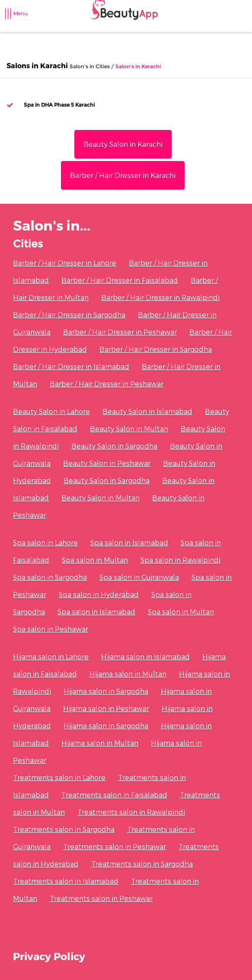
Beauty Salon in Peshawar (107, 463)
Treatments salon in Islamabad (66, 881)
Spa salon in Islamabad (129, 542)
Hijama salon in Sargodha (106, 691)
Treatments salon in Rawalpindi (131, 812)
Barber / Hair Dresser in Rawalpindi (160, 297)
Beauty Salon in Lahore (51, 411)
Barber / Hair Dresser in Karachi (123, 175)
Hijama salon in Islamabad (145, 656)
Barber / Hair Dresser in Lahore (65, 263)
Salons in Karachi (37, 65)
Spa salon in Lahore (45, 542)
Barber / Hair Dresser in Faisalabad (120, 280)
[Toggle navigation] (13, 17)
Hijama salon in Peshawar (106, 708)
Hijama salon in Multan (128, 674)
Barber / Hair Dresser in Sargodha (69, 315)
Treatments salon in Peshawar (115, 846)
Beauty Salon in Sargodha (114, 446)
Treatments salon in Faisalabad (114, 795)
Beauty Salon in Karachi (123, 144)
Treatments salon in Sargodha (64, 829)
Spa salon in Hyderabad (99, 594)
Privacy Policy (49, 956)
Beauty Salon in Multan (129, 428)
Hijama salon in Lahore (51, 656)
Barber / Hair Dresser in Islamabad (71, 366)
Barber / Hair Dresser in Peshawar (120, 332)
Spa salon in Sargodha (50, 577)
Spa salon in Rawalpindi (180, 560)
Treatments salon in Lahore (59, 777)
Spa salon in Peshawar (51, 629)
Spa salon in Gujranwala (139, 577)
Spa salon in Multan (95, 560)
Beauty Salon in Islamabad (147, 411)
